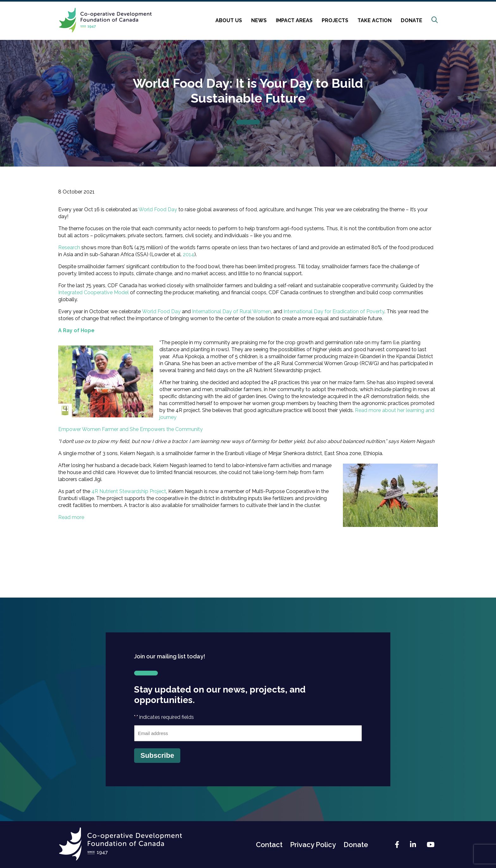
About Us (229, 20)
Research (69, 247)
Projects (335, 20)
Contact (269, 845)
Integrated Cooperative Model (93, 292)
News (259, 20)
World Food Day (158, 209)
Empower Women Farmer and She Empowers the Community (131, 429)
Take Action (375, 20)
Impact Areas (294, 20)
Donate (412, 20)
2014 (189, 254)
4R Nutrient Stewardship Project (129, 491)
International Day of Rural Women (232, 311)
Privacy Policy (313, 845)
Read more (71, 517)
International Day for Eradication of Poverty (334, 311)
